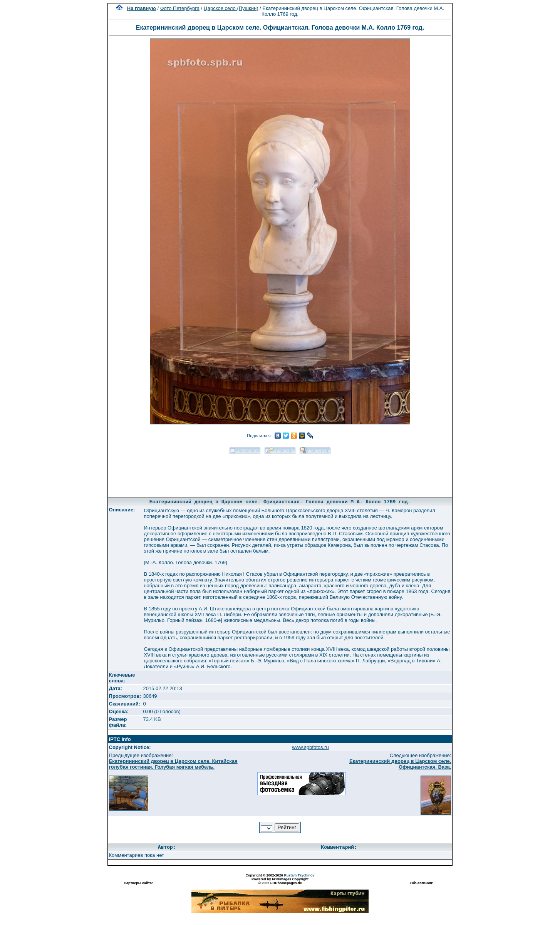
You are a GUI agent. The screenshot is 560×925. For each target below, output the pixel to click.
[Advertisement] (280, 473)
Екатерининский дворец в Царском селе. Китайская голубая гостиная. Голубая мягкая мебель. (173, 764)
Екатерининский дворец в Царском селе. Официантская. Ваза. (400, 764)
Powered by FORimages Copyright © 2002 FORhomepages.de (280, 881)
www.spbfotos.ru (310, 747)
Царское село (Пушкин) (231, 8)
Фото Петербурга (180, 8)
